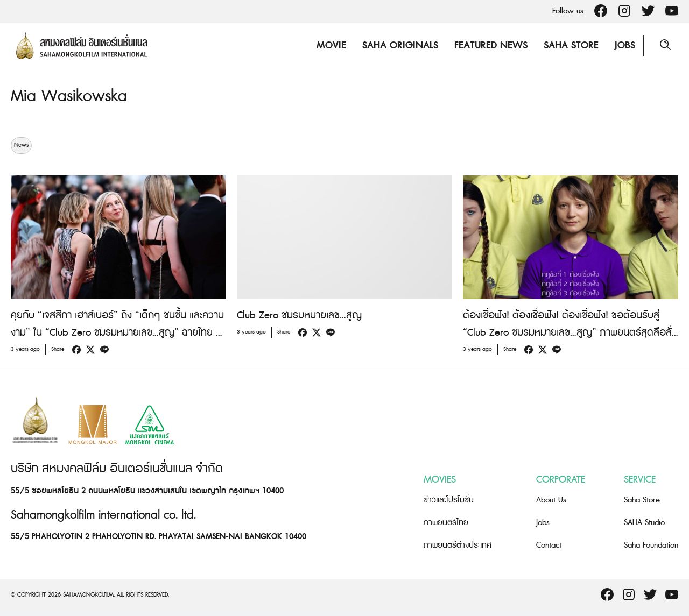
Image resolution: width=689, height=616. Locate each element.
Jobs (625, 45)
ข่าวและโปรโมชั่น (449, 500)
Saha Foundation (651, 545)
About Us (551, 500)
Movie (331, 45)
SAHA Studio (644, 523)
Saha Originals (400, 45)
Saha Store (571, 45)
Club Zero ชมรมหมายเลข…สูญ (299, 316)
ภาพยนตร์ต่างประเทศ (458, 545)
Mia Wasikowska (69, 96)
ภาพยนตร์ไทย (446, 523)
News (21, 145)
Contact (549, 545)
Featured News (491, 45)
